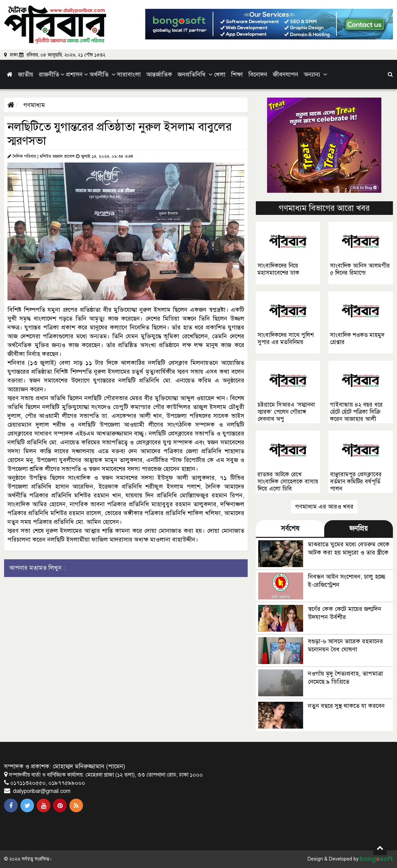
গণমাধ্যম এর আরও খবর (324, 507)
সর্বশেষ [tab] (290, 529)
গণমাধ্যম (33, 105)
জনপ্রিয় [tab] (359, 529)
